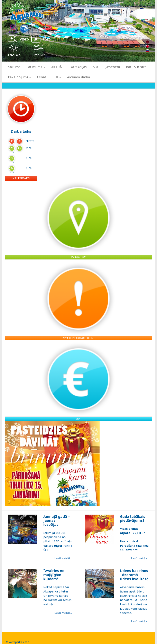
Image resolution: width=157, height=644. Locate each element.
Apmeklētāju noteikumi (79, 338)
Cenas (42, 77)
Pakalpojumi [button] (20, 77)
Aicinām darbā (78, 77)
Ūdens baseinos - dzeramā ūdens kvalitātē (134, 575)
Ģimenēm (112, 67)
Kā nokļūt (78, 257)
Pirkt (78, 419)
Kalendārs (21, 178)
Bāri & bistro (136, 67)
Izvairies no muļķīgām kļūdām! (54, 575)
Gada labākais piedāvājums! (133, 519)
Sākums (14, 67)
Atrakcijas (79, 67)
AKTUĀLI (58, 67)
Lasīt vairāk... (63, 558)
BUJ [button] (57, 77)
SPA (96, 67)
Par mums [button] (36, 67)
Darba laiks (21, 131)
